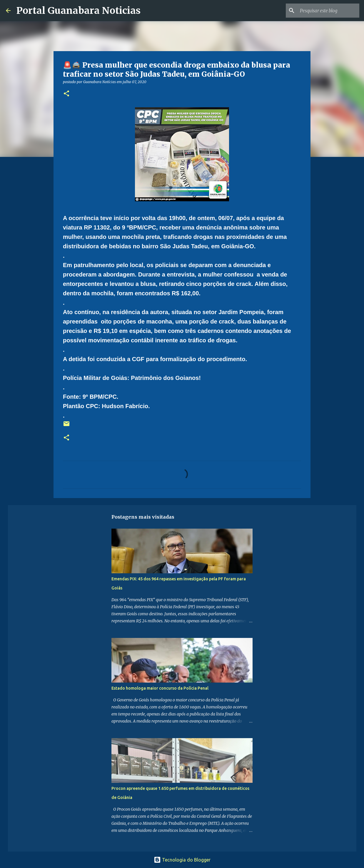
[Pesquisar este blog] (328, 11)
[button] (66, 94)
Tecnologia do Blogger (182, 860)
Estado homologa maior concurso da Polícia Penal (160, 688)
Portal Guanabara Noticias (79, 11)
